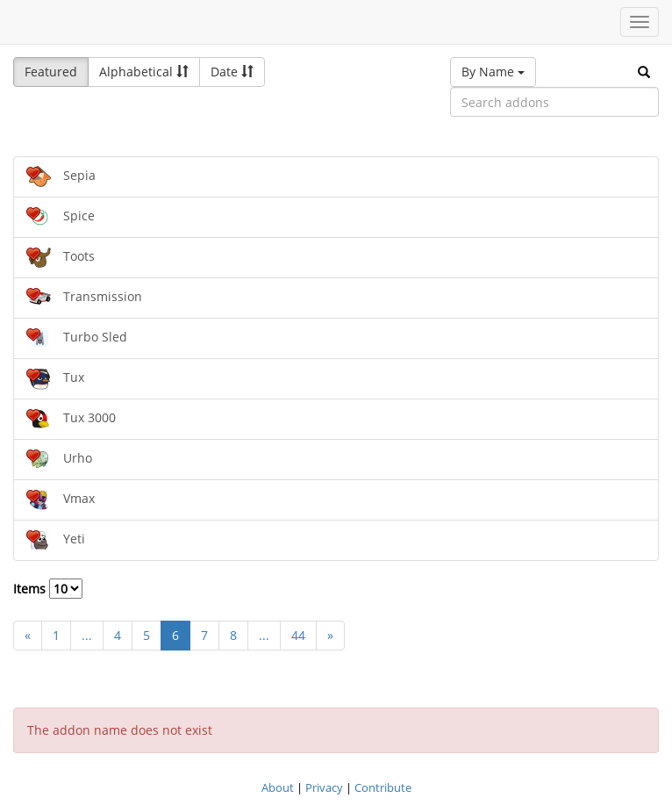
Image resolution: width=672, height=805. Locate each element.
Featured (51, 72)
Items (48, 589)
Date (232, 72)
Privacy (324, 787)
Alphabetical (144, 72)
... (87, 635)
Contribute (383, 787)
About (278, 787)
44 (298, 635)
